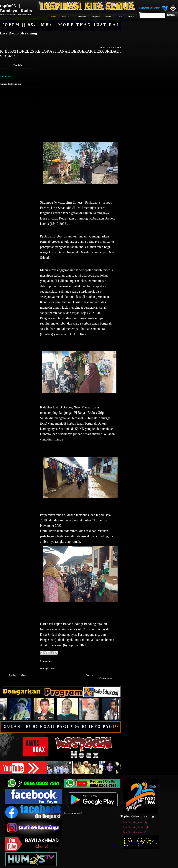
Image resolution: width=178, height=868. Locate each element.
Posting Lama (106, 678)
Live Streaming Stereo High (136, 827)
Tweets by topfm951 (73, 813)
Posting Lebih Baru (18, 675)
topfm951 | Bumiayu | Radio (16, 8)
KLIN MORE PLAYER (110, 48)
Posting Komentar (48, 668)
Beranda (90, 675)
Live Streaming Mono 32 (135, 832)
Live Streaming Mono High (136, 822)
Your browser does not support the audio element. (60, 41)
